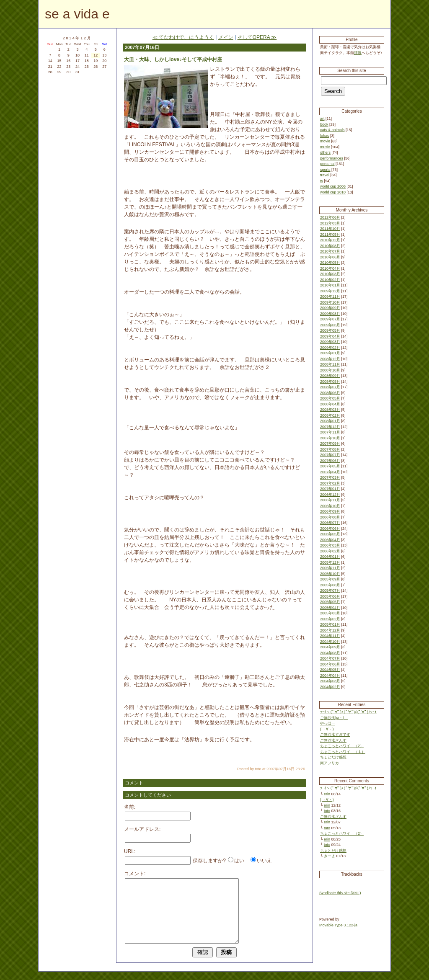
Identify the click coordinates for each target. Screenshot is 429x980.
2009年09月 (330, 308)
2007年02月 (330, 483)
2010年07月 (330, 251)
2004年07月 (330, 658)
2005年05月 (330, 602)
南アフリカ (330, 763)
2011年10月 (330, 229)
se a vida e (77, 14)
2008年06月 (330, 393)
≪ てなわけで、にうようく (183, 37)
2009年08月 (330, 314)
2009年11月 (330, 297)
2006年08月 (330, 517)
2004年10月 (330, 642)
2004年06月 (330, 664)
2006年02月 (330, 551)
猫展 (358, 53)
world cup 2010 (333, 192)
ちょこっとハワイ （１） (343, 752)
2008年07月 (330, 387)
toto (327, 811)
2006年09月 (330, 511)
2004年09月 (330, 647)
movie (325, 141)
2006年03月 (330, 545)
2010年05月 (330, 263)
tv (322, 181)
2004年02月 (330, 687)
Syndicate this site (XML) (340, 893)
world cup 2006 (333, 186)
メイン (226, 37)
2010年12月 (330, 240)
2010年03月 (330, 274)
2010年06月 (330, 257)
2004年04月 (330, 676)
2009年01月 (330, 353)
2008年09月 (330, 376)
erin (327, 794)
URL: (130, 851)
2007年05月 (330, 466)
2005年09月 (330, 579)
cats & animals (332, 130)
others (325, 152)
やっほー (328, 723)
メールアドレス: (142, 829)
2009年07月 (330, 319)
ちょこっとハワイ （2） (342, 746)
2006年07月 (330, 523)
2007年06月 (330, 461)
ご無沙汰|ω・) (334, 718)
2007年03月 (330, 477)
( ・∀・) (327, 729)
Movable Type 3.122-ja (338, 925)
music (325, 147)
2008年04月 (330, 404)
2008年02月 (330, 415)
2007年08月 (330, 449)
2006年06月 (330, 529)
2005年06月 (330, 596)
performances (332, 158)
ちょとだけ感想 (333, 757)
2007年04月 (330, 472)
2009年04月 (330, 336)
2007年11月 (330, 432)
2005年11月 (330, 568)
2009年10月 (330, 302)
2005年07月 (330, 591)
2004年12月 (330, 630)
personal (327, 164)
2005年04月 (330, 608)
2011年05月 (330, 235)
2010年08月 (330, 246)
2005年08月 (330, 585)
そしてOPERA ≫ (257, 37)
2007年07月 (330, 455)
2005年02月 (330, 619)
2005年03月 (330, 613)
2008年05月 (330, 398)
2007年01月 (330, 489)
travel (325, 175)
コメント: (135, 874)
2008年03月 (330, 410)
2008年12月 (330, 359)
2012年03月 (330, 223)
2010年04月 (330, 268)
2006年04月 (330, 540)
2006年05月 (330, 534)
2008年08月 (330, 382)
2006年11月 (330, 500)
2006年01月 (330, 557)
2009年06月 (330, 325)
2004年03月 (330, 681)
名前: (130, 807)
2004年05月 (330, 670)
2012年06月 (330, 217)
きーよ (330, 856)
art (322, 119)
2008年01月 (330, 421)
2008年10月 (330, 370)
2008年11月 (330, 364)
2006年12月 (330, 495)
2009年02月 (330, 348)
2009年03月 (330, 342)
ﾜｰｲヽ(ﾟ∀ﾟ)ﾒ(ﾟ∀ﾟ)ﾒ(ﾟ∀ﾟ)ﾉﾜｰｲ (348, 712)
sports (325, 170)
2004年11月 (330, 636)
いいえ (264, 861)
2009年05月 (330, 330)
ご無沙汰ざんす (333, 740)
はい (239, 861)
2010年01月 (330, 285)
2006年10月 (330, 506)
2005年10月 (330, 574)
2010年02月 (330, 280)
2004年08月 (330, 653)
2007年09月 (330, 444)
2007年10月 (330, 438)
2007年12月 (330, 427)
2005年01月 (330, 624)
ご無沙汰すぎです (335, 735)
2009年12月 (330, 291)
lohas (325, 136)
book (324, 124)
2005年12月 (330, 562)
